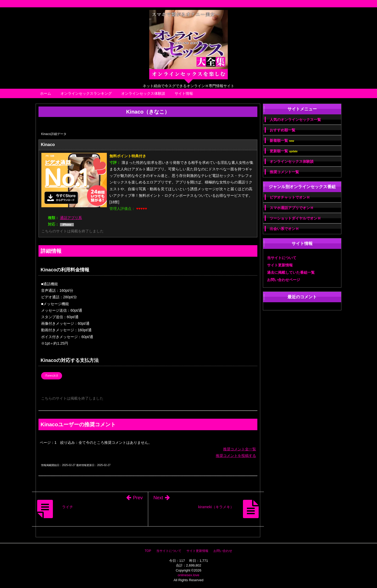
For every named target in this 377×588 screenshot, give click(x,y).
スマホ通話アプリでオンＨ (292, 208)
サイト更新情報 (280, 265)
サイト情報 (184, 93)
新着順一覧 (282, 141)
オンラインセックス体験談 (143, 93)
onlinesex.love (188, 575)
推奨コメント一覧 (284, 172)
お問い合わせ (223, 551)
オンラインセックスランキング (86, 93)
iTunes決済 (52, 376)
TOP (148, 551)
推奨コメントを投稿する (236, 456)
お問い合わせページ (284, 280)
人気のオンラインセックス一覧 (295, 120)
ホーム (46, 93)
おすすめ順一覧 (282, 130)
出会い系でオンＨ (284, 229)
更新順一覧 (284, 151)
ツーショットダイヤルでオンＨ (295, 218)
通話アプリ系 (71, 218)
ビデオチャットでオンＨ (290, 197)
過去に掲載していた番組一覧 (291, 272)
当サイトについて (282, 258)
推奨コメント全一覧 (240, 449)
